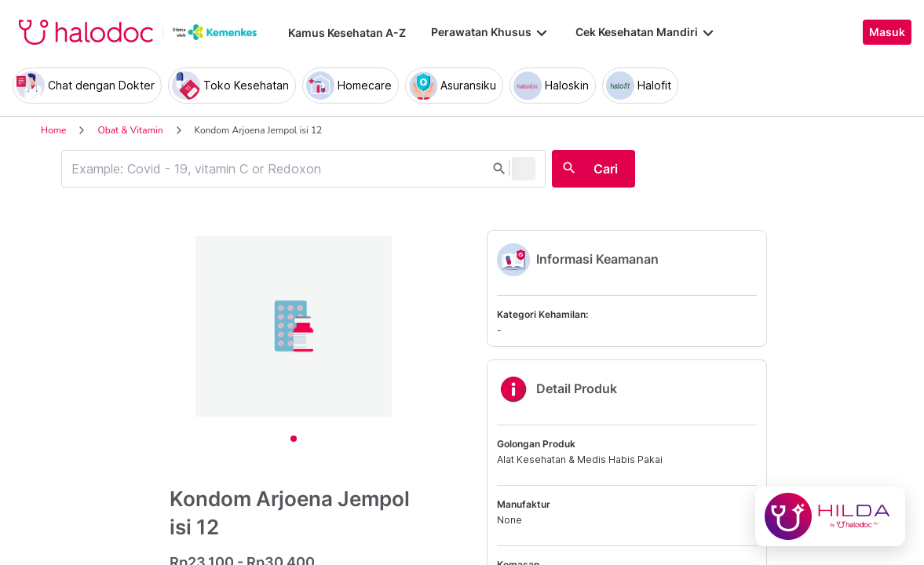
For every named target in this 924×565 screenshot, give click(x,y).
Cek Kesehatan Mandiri (646, 32)
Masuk (887, 32)
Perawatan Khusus (491, 32)
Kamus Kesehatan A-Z (347, 33)
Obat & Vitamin (130, 130)
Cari (606, 169)
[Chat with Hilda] (830, 516)
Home (53, 130)
